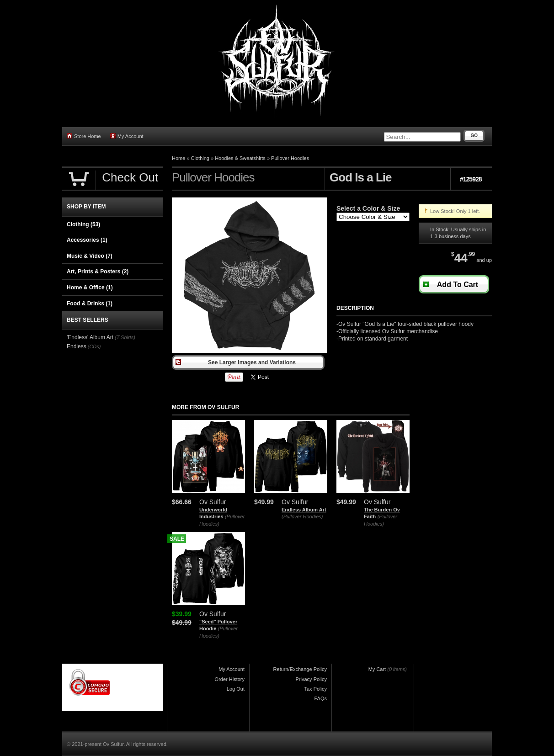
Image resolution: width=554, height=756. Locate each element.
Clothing (200, 158)
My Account (127, 136)
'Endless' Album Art (90, 337)
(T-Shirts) (125, 337)
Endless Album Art (304, 510)
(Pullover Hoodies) (302, 516)
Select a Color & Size (368, 208)
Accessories (87, 240)
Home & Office (90, 287)
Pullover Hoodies (290, 158)
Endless (77, 346)
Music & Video (90, 256)
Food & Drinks (90, 303)
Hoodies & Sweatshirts (240, 158)
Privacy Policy (311, 679)
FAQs (320, 698)
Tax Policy (315, 689)
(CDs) (94, 346)
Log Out (236, 689)
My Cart (377, 669)
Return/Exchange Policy (300, 669)
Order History (230, 679)
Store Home (84, 136)
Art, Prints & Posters (98, 272)
